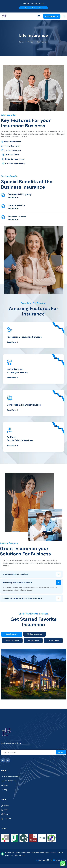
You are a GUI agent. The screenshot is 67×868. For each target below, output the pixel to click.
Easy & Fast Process (13, 142)
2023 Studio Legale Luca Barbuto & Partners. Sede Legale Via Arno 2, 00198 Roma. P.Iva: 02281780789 (34, 854)
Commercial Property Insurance (19, 196)
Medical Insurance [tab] (34, 634)
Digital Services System (15, 159)
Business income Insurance (17, 218)
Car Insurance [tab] (53, 641)
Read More (13, 342)
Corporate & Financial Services (24, 405)
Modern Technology (12, 146)
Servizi (30, 42)
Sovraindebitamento (12, 777)
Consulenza (52, 16)
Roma (6, 810)
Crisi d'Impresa (10, 781)
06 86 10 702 (34, 8)
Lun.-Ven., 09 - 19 (46, 860)
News (6, 786)
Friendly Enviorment (12, 150)
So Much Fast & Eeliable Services (20, 439)
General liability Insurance (16, 207)
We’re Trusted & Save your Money (17, 371)
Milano (6, 806)
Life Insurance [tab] (33, 641)
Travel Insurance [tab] (12, 641)
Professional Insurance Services (24, 337)
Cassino (7, 815)
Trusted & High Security (15, 164)
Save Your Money (12, 155)
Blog (6, 790)
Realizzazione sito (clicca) (11, 744)
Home (21, 42)
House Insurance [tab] (12, 634)
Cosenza (7, 819)
